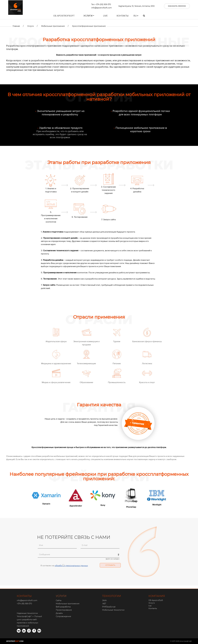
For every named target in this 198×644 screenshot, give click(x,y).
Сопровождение (63, 616)
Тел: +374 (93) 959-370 (101, 5)
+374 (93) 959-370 (24, 604)
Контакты (123, 16)
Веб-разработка (63, 607)
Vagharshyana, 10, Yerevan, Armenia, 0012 (136, 6)
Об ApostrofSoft (64, 16)
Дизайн (59, 613)
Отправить (110, 565)
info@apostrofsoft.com (102, 8)
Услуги (88, 16)
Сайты (59, 600)
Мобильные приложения (68, 604)
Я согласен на (63, 565)
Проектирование (64, 610)
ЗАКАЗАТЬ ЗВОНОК (177, 6)
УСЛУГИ (61, 596)
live (105, 16)
